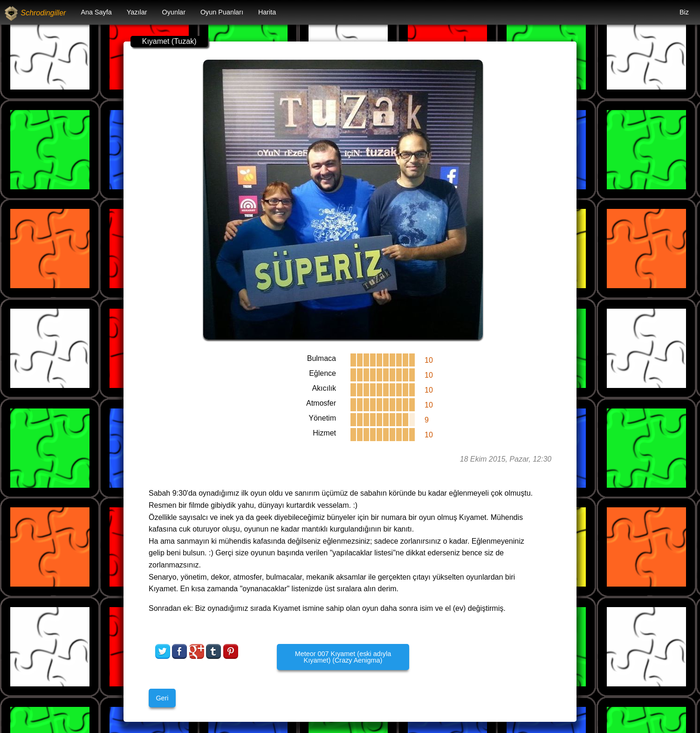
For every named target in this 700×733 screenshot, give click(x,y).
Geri (162, 698)
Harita (267, 12)
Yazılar (137, 12)
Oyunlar (174, 12)
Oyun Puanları (222, 12)
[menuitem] (96, 12)
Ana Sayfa (96, 12)
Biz (684, 12)
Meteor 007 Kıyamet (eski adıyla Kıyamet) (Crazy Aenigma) (343, 657)
